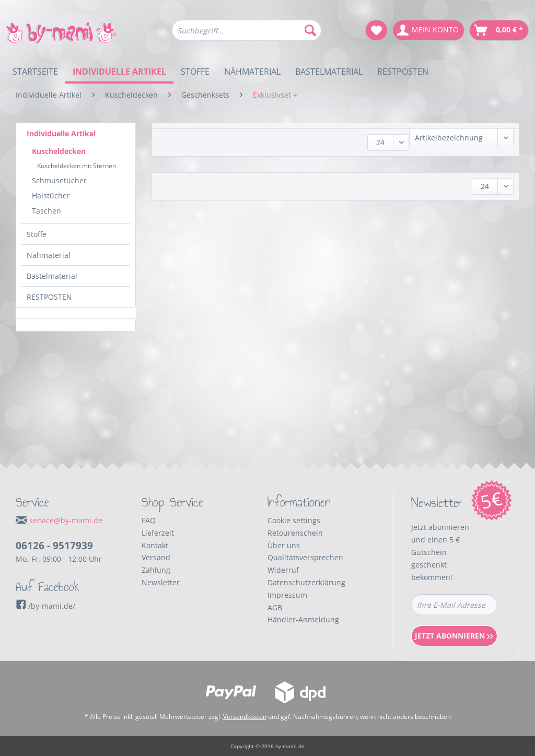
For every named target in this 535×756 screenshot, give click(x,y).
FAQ (149, 520)
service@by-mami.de (66, 520)
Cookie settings (294, 520)
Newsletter (161, 582)
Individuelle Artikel (61, 133)
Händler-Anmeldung (303, 619)
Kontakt (155, 545)
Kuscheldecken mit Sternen (77, 166)
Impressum (287, 595)
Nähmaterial (49, 255)
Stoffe (37, 234)
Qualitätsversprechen (305, 557)
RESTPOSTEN (49, 297)
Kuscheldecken (59, 151)
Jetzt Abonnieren (454, 636)
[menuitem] (247, 35)
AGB (275, 607)
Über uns (284, 545)
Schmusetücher (59, 180)
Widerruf (283, 570)
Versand (156, 557)
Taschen (46, 211)
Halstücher (51, 196)
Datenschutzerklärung (306, 582)
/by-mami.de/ (45, 606)
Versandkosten (245, 717)
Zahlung (156, 570)
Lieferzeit (158, 533)
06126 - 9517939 (54, 546)
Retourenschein (295, 533)
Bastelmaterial (52, 276)
